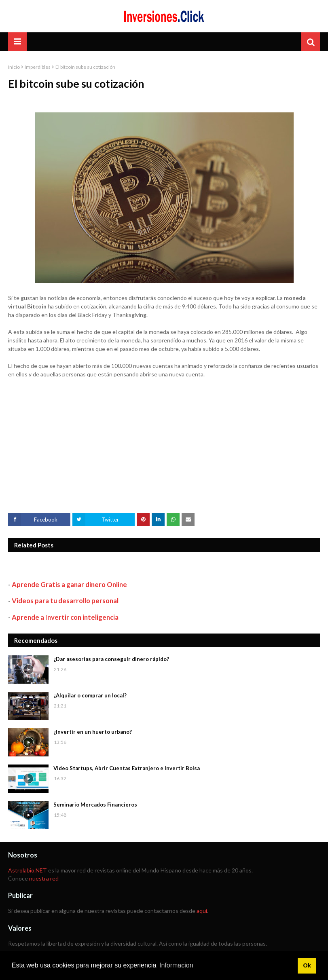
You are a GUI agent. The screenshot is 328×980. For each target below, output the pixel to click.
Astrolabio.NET (28, 870)
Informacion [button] (176, 965)
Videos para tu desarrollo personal (65, 601)
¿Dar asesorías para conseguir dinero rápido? (111, 659)
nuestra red (44, 878)
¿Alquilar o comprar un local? (90, 695)
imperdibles (38, 67)
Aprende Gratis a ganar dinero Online (69, 584)
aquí (202, 911)
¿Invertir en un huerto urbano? (93, 732)
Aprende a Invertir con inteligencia (65, 617)
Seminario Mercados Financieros (95, 805)
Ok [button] (307, 965)
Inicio (14, 67)
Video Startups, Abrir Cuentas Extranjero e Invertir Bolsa (127, 768)
